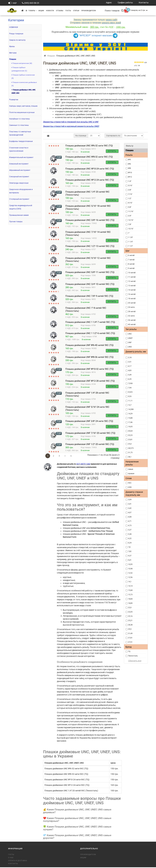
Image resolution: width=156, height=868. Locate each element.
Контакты (13, 864)
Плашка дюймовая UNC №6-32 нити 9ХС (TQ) (89, 146)
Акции (41, 11)
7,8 (129, 547)
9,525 (130, 392)
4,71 (130, 521)
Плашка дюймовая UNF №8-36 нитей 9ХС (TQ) (89, 358)
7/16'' (130, 194)
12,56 (130, 577)
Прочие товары (16, 222)
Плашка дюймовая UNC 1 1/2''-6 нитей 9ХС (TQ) (90, 334)
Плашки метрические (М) (22, 63)
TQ (129, 651)
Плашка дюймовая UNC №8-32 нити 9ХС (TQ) (89, 158)
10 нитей (132, 273)
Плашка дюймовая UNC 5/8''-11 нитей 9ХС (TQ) (90, 273)
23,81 (130, 440)
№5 (129, 160)
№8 (129, 168)
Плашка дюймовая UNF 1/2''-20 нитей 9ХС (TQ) (90, 445)
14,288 (131, 409)
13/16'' (131, 220)
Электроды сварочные (19, 183)
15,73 (130, 595)
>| (71, 457)
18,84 (130, 599)
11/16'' (131, 211)
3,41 (130, 504)
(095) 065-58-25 (32, 3)
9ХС (130, 483)
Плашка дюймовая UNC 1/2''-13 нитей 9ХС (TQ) (90, 247)
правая (131, 474)
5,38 (130, 534)
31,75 (130, 453)
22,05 (130, 612)
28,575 (131, 448)
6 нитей (131, 255)
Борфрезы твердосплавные (21, 141)
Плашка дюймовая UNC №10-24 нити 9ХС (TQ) (90, 169)
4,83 (130, 370)
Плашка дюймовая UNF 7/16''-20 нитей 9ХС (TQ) (90, 434)
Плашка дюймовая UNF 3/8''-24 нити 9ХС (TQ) (89, 422)
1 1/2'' (130, 246)
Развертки (14, 100)
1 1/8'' (130, 237)
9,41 (130, 560)
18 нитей (132, 299)
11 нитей (132, 277)
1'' (129, 233)
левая (131, 469)
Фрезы (12, 46)
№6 (129, 164)
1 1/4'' (130, 242)
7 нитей (131, 260)
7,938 (130, 383)
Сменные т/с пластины (19, 125)
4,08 (130, 517)
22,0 (130, 608)
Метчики (13, 53)
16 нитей (132, 294)
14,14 (130, 586)
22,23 (130, 435)
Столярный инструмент (19, 199)
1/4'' (130, 181)
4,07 (130, 513)
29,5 (130, 629)
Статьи (76, 11)
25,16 (130, 616)
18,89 (130, 603)
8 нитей (131, 264)
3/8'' (130, 190)
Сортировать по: (113, 136)
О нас (11, 858)
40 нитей (132, 324)
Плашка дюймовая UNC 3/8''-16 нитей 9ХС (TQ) (90, 221)
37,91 (130, 642)
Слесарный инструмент (19, 177)
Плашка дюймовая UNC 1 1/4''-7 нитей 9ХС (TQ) (90, 323)
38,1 (130, 457)
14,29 (130, 414)
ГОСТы (68, 11)
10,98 (130, 569)
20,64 (130, 431)
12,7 (130, 405)
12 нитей (132, 281)
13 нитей (132, 286)
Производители (89, 11)
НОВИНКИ (14, 27)
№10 (130, 173)
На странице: (81, 136)
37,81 (130, 638)
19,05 (130, 427)
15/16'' (131, 229)
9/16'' (130, 203)
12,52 (130, 573)
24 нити (131, 307)
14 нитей (132, 290)
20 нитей (132, 303)
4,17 (130, 366)
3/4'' (130, 216)
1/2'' (130, 198)
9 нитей (131, 268)
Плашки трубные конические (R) (23, 77)
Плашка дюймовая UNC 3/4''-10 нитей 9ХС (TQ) (90, 285)
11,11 (130, 401)
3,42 (130, 508)
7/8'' (130, 224)
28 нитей (132, 312)
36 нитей (132, 320)
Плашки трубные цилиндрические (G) (19, 69)
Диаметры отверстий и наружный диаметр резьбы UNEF (71, 126)
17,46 (130, 422)
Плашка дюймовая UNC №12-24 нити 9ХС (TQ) (90, 181)
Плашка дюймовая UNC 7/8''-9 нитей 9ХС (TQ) (89, 297)
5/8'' (130, 207)
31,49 (130, 633)
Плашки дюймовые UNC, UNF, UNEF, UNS (23, 92)
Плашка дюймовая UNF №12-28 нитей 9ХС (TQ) (90, 382)
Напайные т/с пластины (19, 119)
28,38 (130, 625)
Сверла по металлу (17, 40)
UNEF (130, 338)
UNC (130, 334)
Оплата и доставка (18, 861)
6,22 (130, 538)
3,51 (130, 362)
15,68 (130, 590)
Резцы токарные (16, 34)
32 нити (131, 316)
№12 (130, 177)
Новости (50, 11)
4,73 (130, 526)
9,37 (130, 556)
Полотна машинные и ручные (22, 112)
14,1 (130, 582)
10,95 (130, 564)
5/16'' (130, 186)
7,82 (130, 551)
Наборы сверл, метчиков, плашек (23, 106)
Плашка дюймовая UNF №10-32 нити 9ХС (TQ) (90, 370)
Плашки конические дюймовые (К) (24, 84)
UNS (130, 347)
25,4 (130, 444)
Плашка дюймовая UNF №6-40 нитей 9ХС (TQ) (89, 346)
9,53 (130, 396)
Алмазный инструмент (19, 164)
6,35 (130, 379)
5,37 (130, 530)
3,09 (130, 500)
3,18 (130, 358)
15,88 (130, 418)
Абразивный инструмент (20, 170)
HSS (130, 487)
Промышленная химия (19, 215)
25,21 (130, 621)
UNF (130, 342)
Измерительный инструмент (21, 157)
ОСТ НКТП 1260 (83, 465)
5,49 (130, 375)
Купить (112, 151)
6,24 (130, 543)
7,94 (130, 388)
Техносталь (133, 656)
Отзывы (60, 11)
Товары (31, 11)
